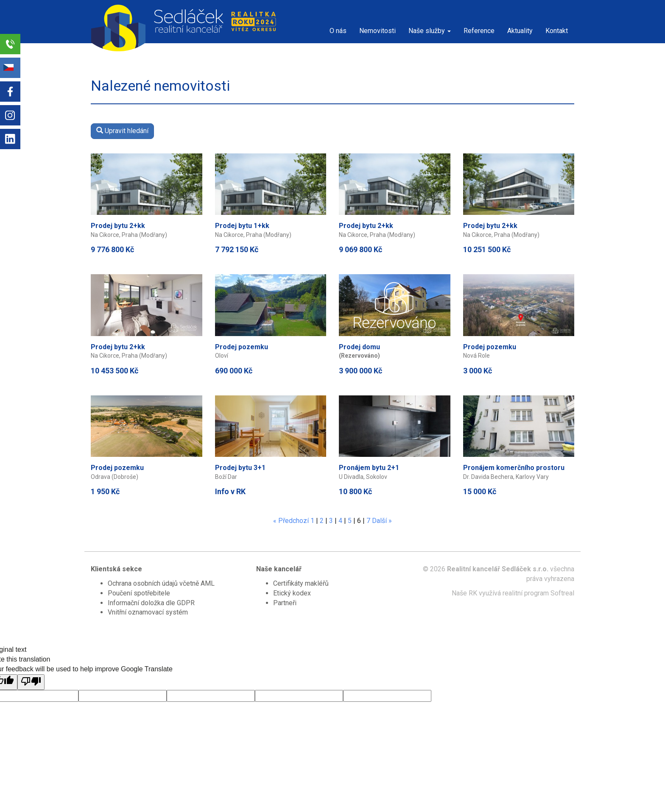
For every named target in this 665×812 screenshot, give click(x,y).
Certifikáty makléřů (301, 583)
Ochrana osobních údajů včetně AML (161, 583)
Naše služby (430, 31)
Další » (382, 521)
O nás (338, 31)
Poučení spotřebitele (139, 593)
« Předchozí (291, 521)
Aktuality (520, 31)
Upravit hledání (122, 131)
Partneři (285, 603)
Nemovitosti (377, 31)
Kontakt (557, 31)
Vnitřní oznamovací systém (148, 612)
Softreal (562, 593)
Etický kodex (292, 593)
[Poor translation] (31, 682)
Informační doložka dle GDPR (151, 603)
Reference (479, 31)
